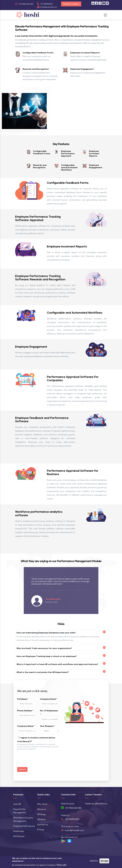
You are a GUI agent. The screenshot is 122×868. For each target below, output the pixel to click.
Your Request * (48, 726)
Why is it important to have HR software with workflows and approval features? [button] (57, 664)
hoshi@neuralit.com (47, 7)
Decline (94, 861)
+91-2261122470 (45, 4)
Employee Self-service (24, 826)
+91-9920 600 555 (24, 4)
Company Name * (26, 726)
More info (61, 865)
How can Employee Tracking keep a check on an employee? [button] (47, 656)
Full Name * (23, 699)
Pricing (40, 830)
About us (42, 809)
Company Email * (49, 699)
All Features (19, 836)
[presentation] (36, 760)
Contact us (43, 825)
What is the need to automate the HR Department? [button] (43, 672)
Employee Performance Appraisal (68, 153)
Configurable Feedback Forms (38, 53)
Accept (104, 861)
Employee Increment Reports (85, 53)
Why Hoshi (42, 804)
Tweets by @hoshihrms (96, 804)
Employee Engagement (82, 69)
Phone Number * (25, 710)
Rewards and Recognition (36, 69)
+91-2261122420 (72, 819)
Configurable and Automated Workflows (69, 167)
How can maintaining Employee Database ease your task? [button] (46, 633)
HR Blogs (41, 814)
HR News (41, 820)
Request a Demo (71, 4)
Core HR (17, 804)
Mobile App (19, 831)
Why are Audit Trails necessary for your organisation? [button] (44, 648)
